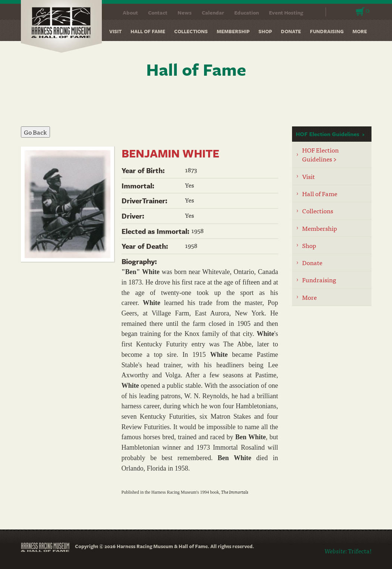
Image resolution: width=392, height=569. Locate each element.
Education (247, 12)
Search (315, 12)
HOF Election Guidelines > (320, 154)
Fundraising (327, 31)
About (130, 12)
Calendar (213, 12)
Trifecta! (360, 551)
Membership (233, 31)
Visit (115, 31)
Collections (191, 31)
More (360, 31)
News (185, 12)
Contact (158, 12)
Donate (291, 31)
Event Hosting (286, 12)
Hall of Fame (148, 31)
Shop (265, 31)
